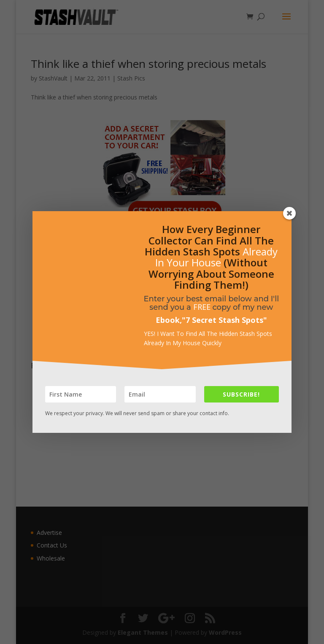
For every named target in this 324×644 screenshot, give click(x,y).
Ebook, (169, 320)
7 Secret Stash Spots (224, 320)
